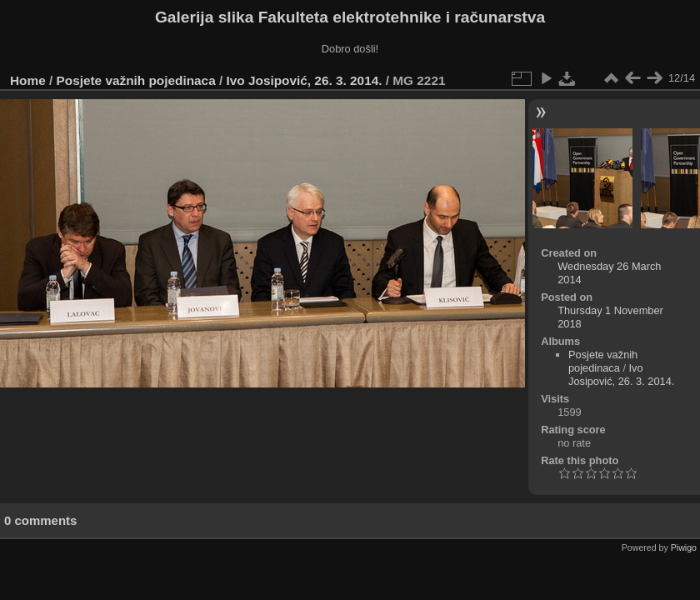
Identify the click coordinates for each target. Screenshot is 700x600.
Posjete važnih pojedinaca (136, 80)
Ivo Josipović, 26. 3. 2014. (305, 80)
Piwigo (684, 547)
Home (28, 80)
